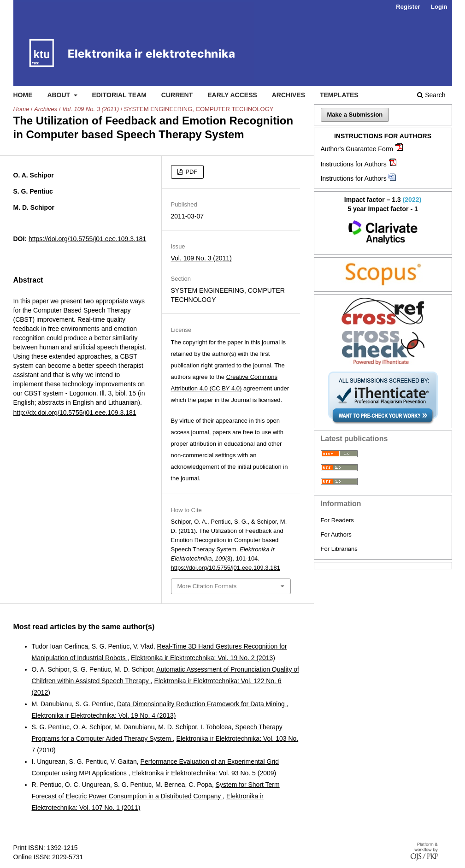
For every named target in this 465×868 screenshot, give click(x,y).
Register (408, 7)
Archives (288, 95)
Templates (339, 95)
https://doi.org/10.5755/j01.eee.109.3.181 (87, 239)
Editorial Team (119, 95)
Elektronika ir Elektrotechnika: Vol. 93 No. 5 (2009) (204, 773)
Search (431, 95)
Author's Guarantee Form (357, 149)
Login (439, 7)
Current (177, 95)
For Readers (337, 520)
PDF (191, 172)
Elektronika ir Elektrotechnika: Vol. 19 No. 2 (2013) (203, 658)
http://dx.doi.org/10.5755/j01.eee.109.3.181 (75, 413)
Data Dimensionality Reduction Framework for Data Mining (202, 704)
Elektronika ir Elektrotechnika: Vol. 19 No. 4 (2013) (104, 715)
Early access (232, 95)
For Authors (336, 534)
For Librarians (339, 549)
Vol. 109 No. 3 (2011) (91, 109)
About (59, 95)
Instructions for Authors (354, 164)
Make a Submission (355, 115)
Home (23, 95)
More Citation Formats (207, 586)
